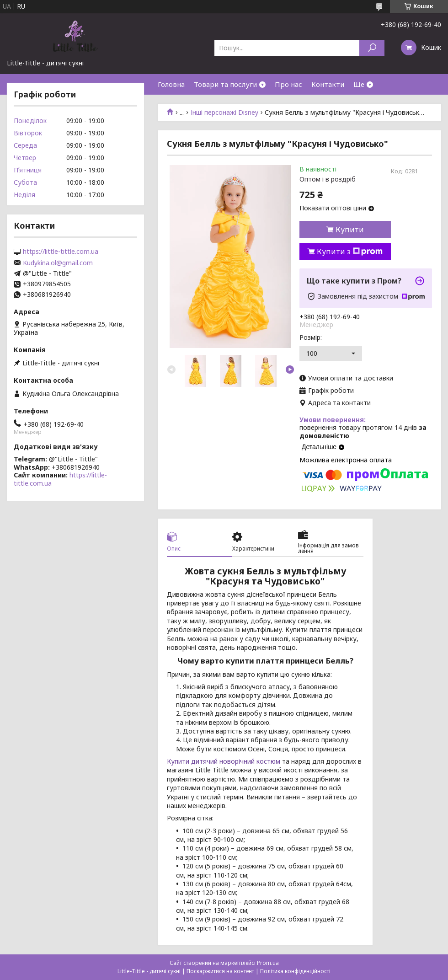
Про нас (288, 84)
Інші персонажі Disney (224, 112)
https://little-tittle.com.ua (61, 252)
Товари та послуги (225, 84)
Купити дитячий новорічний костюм (224, 761)
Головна (171, 84)
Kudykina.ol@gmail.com (58, 263)
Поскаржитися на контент (220, 971)
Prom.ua (268, 963)
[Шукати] (372, 48)
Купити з (350, 252)
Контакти (328, 84)
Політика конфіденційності (295, 971)
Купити (350, 230)
